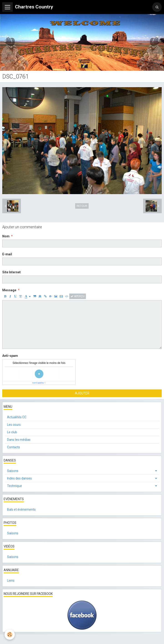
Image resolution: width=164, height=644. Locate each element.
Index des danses (19, 478)
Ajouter (82, 393)
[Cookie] (10, 635)
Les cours (14, 425)
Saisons (13, 471)
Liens (11, 581)
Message (9, 290)
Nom (6, 236)
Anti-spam (10, 356)
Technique (15, 486)
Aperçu (78, 296)
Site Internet (11, 272)
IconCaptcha (38, 383)
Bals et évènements (21, 510)
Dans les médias (19, 440)
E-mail (7, 254)
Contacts (14, 447)
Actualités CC (17, 417)
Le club (12, 432)
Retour (82, 206)
